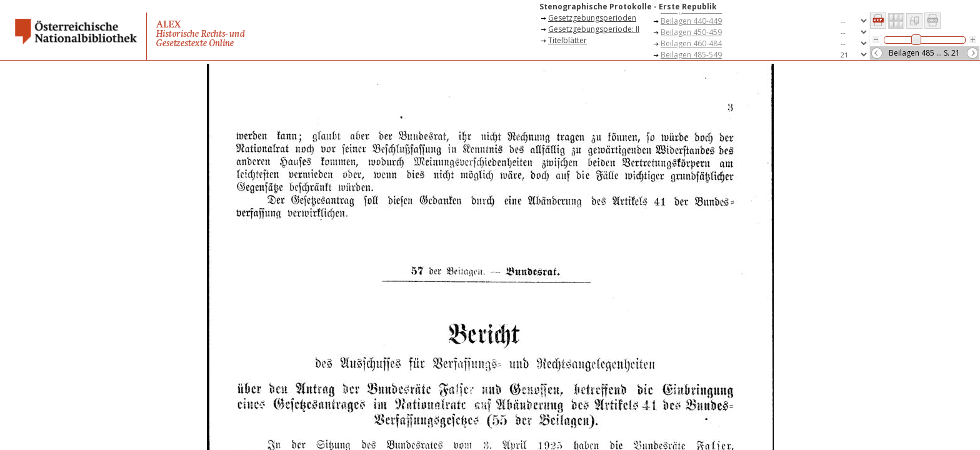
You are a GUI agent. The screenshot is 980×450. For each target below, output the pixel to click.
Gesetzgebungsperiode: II (594, 29)
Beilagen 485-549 (691, 55)
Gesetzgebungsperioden (592, 18)
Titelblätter (567, 40)
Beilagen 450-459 (691, 32)
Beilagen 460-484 (691, 43)
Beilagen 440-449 (691, 21)
